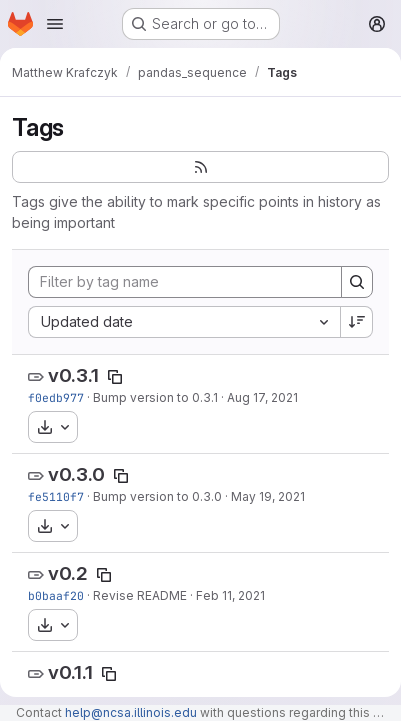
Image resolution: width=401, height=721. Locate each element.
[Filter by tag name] (185, 282)
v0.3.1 (73, 375)
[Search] (357, 282)
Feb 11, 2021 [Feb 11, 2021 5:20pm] (230, 595)
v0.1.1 (70, 672)
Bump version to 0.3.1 (155, 397)
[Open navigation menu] (55, 24)
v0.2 (68, 573)
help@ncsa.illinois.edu (131, 712)
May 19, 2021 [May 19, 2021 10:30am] (268, 496)
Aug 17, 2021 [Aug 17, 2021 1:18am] (262, 397)
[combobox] (184, 322)
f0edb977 (56, 397)
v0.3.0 (76, 474)
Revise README (140, 595)
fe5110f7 (56, 496)
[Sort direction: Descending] (357, 322)
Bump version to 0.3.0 (157, 496)
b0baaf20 (56, 595)
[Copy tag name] (115, 377)
